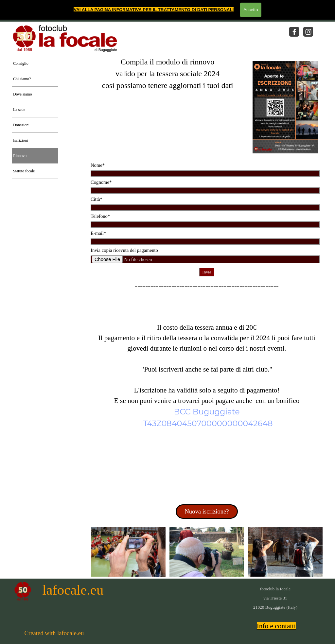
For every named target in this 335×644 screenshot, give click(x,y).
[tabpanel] (167, 84)
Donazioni (21, 125)
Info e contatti (276, 626)
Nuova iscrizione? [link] (207, 511)
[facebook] (294, 32)
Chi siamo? (22, 79)
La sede (19, 110)
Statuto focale (24, 171)
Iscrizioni (20, 140)
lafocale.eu (73, 590)
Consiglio (21, 63)
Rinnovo (20, 156)
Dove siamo (23, 94)
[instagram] (308, 32)
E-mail (98, 233)
